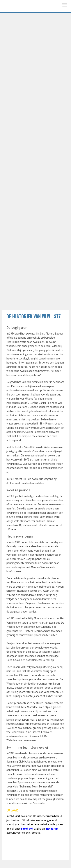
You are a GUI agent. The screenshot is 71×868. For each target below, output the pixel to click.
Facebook (27, 829)
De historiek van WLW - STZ (34, 316)
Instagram (52, 829)
